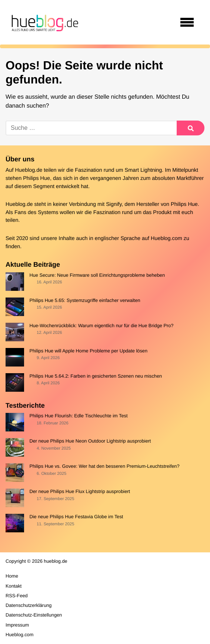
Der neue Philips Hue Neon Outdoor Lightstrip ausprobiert (90, 441)
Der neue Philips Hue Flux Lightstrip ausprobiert (80, 491)
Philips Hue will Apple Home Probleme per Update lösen (88, 351)
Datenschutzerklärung (29, 605)
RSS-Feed (17, 596)
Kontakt (14, 586)
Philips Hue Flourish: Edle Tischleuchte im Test (78, 416)
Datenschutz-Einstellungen (34, 615)
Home (12, 576)
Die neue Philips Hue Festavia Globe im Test (76, 517)
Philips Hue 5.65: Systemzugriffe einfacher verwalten (85, 300)
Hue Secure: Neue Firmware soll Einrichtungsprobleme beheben (97, 275)
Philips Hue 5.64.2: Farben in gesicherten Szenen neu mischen (96, 376)
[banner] (44, 22)
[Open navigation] (187, 22)
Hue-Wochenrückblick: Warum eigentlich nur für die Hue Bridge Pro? (101, 326)
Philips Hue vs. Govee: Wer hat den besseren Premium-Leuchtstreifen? (104, 466)
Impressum (17, 625)
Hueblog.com (166, 239)
